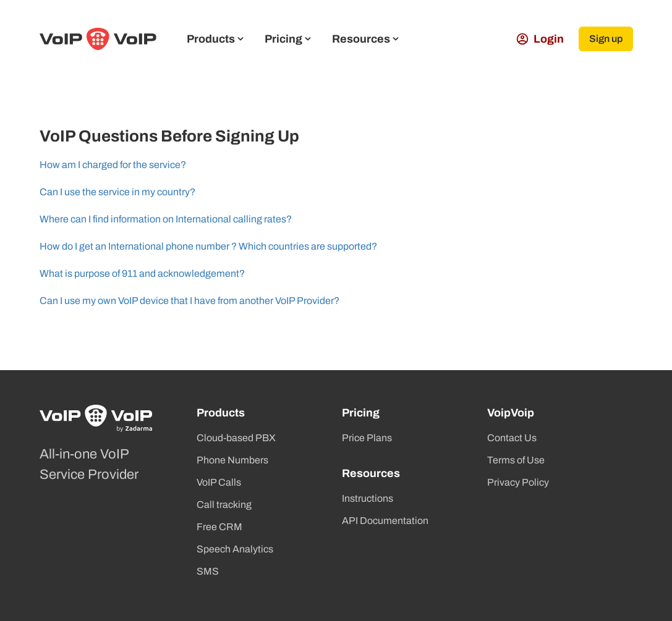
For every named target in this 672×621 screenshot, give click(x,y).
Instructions (368, 498)
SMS (208, 571)
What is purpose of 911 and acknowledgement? (142, 273)
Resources (365, 39)
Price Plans (367, 438)
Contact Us (512, 438)
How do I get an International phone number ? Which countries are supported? (208, 246)
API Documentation (385, 521)
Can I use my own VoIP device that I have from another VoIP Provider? (189, 301)
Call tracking (224, 505)
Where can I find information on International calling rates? (166, 219)
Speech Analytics (235, 549)
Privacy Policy (518, 482)
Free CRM (219, 527)
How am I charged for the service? (113, 165)
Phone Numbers (232, 460)
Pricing (288, 39)
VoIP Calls (219, 482)
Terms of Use (516, 460)
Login (540, 39)
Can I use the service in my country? (117, 192)
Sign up (606, 39)
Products (215, 39)
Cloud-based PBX (236, 438)
